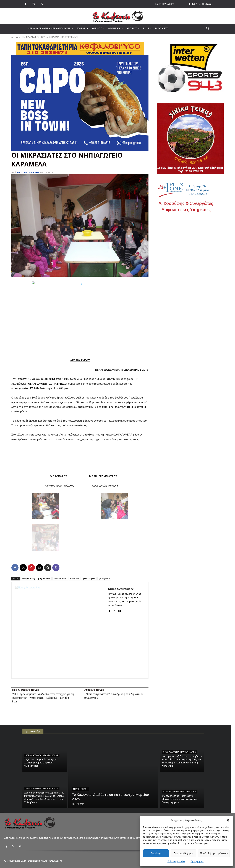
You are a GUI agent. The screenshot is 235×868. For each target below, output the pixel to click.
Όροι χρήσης (197, 861)
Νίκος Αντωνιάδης (28, 172)
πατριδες (75, 579)
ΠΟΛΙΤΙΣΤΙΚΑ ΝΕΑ (70, 37)
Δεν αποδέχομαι (183, 853)
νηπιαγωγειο (60, 579)
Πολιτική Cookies (176, 861)
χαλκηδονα (104, 579)
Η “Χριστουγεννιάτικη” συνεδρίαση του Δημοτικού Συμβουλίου (114, 696)
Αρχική (15, 37)
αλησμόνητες (28, 579)
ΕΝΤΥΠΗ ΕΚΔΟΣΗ (81, 789)
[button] (228, 820)
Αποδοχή (156, 853)
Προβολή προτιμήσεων (214, 853)
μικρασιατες (44, 579)
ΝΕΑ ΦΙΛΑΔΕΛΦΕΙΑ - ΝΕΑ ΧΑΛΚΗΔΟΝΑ (40, 37)
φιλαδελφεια (89, 579)
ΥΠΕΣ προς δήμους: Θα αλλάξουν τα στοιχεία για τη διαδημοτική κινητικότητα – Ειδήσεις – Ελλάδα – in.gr (43, 698)
